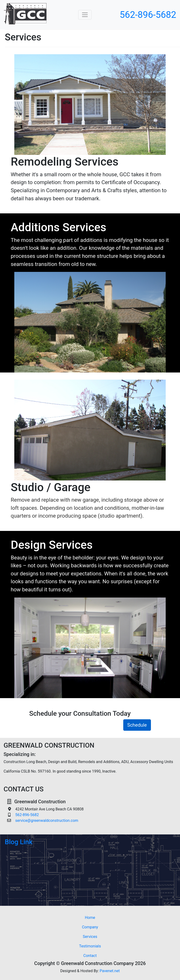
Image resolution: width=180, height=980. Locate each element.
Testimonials (90, 946)
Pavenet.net (110, 971)
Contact (90, 956)
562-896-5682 (148, 15)
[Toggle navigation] (85, 15)
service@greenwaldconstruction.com (47, 821)
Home (97, 917)
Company (90, 927)
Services (90, 937)
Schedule (137, 725)
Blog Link (19, 842)
